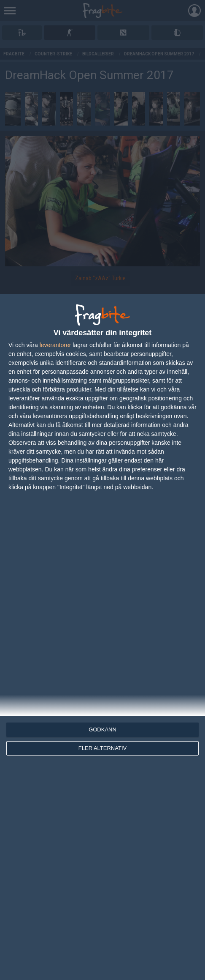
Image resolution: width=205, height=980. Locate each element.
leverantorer (55, 345)
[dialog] (102, 637)
